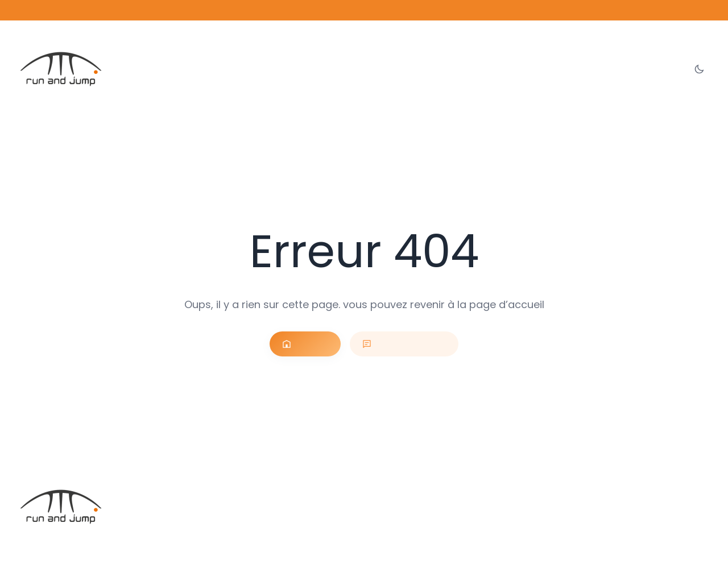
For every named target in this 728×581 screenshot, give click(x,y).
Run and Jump (107, 543)
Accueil (313, 344)
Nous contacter (402, 344)
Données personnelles (675, 556)
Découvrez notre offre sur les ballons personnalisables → (364, 10)
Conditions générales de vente (583, 556)
